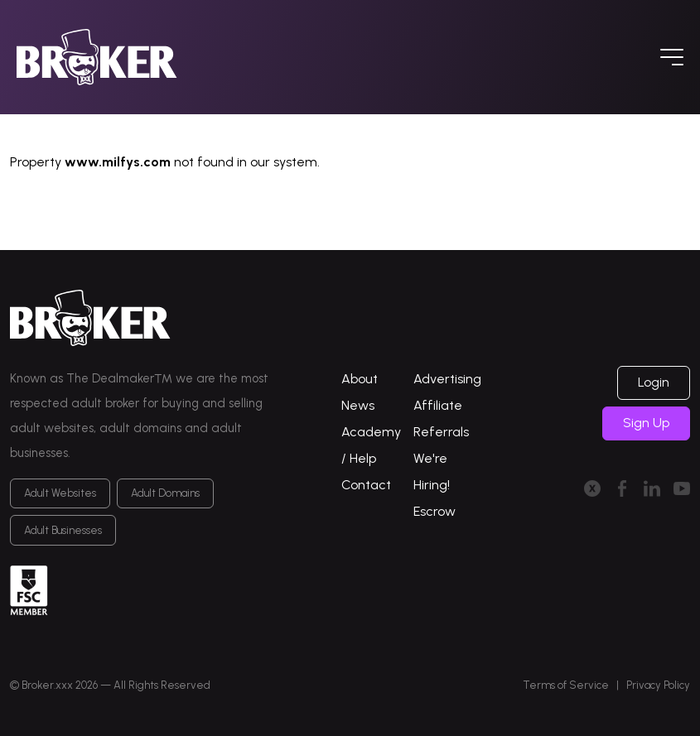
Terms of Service (566, 685)
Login (654, 382)
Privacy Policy (658, 685)
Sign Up (646, 423)
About (360, 379)
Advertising (447, 379)
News (358, 405)
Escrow (434, 511)
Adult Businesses (63, 530)
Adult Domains (165, 493)
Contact (366, 485)
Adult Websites (60, 493)
